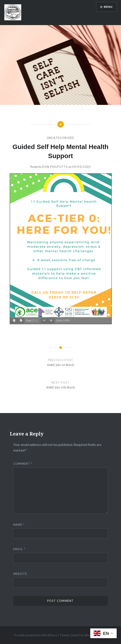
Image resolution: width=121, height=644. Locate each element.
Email (19, 549)
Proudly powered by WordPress (36, 635)
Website (20, 574)
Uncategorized (61, 138)
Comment (23, 464)
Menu (108, 7)
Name (19, 525)
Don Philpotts (55, 167)
